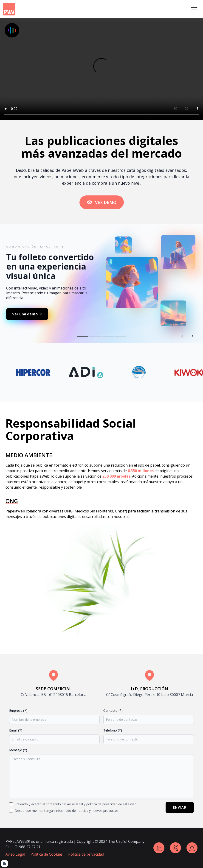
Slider (101, 300)
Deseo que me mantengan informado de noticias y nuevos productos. (67, 811)
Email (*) (16, 730)
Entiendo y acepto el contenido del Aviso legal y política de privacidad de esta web (76, 804)
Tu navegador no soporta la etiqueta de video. (101, 69)
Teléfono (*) (113, 730)
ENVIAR (180, 807)
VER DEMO (102, 202)
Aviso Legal (15, 854)
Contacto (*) (113, 711)
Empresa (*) (18, 711)
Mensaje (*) (18, 750)
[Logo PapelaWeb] (9, 9)
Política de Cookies (47, 854)
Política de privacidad (86, 854)
